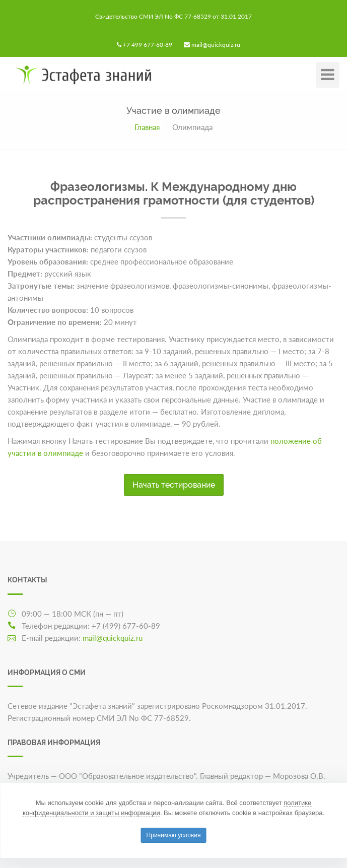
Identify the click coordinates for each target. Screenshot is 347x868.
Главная (147, 127)
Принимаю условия (174, 835)
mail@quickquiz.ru (216, 45)
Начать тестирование (174, 485)
